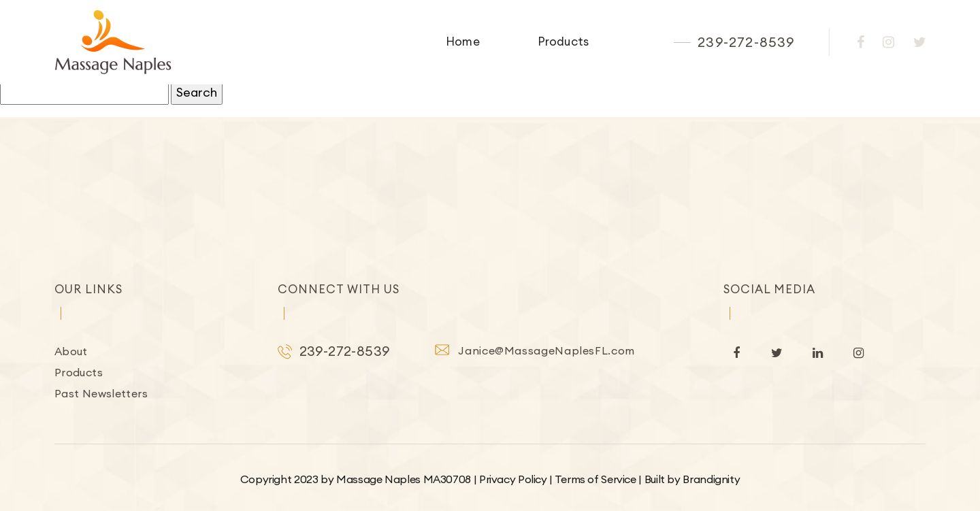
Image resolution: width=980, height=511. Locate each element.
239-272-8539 (746, 42)
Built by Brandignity (692, 479)
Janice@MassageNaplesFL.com (546, 350)
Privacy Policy (513, 479)
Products (563, 42)
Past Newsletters (101, 393)
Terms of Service (595, 479)
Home (463, 42)
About (71, 351)
